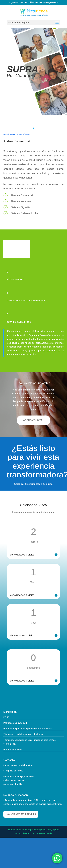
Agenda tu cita (33, 420)
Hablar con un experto (21, 814)
